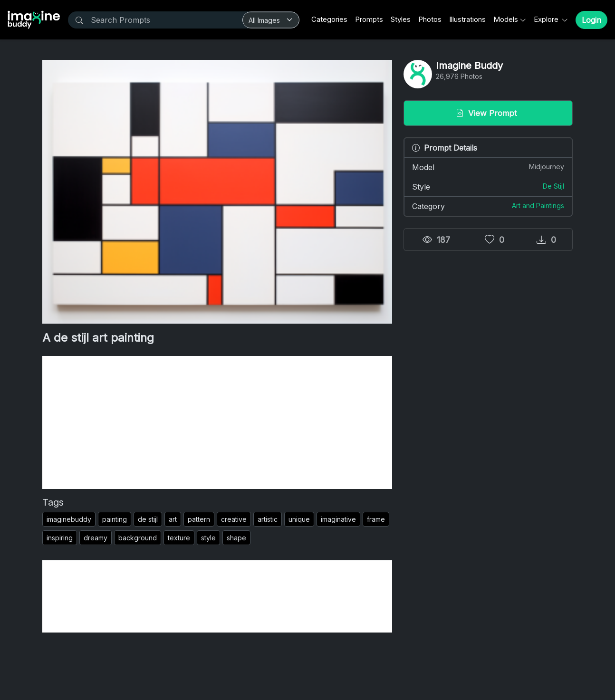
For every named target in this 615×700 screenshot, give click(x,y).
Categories (329, 19)
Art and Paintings (538, 206)
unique (299, 519)
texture (179, 538)
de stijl (148, 519)
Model (488, 167)
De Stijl (553, 186)
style (208, 538)
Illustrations (467, 19)
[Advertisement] (217, 422)
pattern (199, 519)
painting (115, 519)
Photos (430, 19)
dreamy (96, 538)
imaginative (338, 519)
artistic (268, 519)
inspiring (60, 538)
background (138, 538)
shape (236, 538)
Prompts (369, 19)
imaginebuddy (69, 519)
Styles (401, 19)
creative (234, 519)
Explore (547, 19)
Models (506, 19)
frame (376, 519)
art (173, 519)
